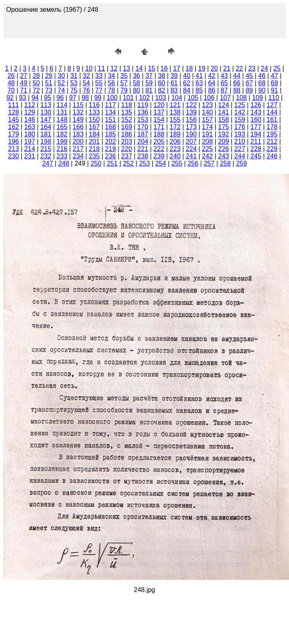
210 (240, 142)
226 (224, 149)
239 (159, 156)
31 (74, 76)
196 (14, 142)
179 (14, 134)
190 (191, 134)
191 (208, 134)
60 (162, 83)
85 (199, 90)
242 (208, 156)
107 (225, 98)
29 (49, 76)
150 (95, 120)
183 (78, 134)
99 (98, 98)
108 (241, 98)
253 (144, 163)
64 (212, 83)
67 (249, 83)
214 (30, 149)
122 (191, 105)
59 (149, 83)
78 (111, 90)
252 (128, 163)
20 (214, 68)
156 (191, 120)
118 (127, 105)
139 (191, 112)
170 (143, 127)
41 (199, 76)
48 (11, 83)
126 (256, 105)
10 (89, 68)
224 (191, 149)
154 (159, 120)
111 (14, 105)
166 (78, 127)
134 (110, 112)
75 (74, 90)
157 (208, 120)
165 (62, 127)
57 (124, 83)
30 (61, 76)
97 (73, 98)
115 (78, 105)
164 (46, 127)
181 (46, 134)
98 (85, 98)
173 (191, 127)
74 (61, 90)
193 (240, 134)
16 (164, 68)
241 (191, 156)
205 (159, 142)
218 (95, 149)
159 (240, 120)
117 (110, 105)
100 (112, 98)
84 (187, 90)
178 (272, 127)
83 (174, 90)
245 (256, 156)
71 (24, 90)
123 (208, 105)
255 (177, 163)
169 (127, 127)
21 (227, 68)
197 (30, 142)
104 (177, 98)
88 (237, 90)
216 (62, 149)
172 (175, 127)
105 (193, 98)
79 (124, 90)
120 (159, 105)
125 (240, 105)
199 (62, 142)
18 (189, 68)
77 (99, 90)
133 (95, 112)
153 (143, 120)
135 (127, 112)
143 (256, 112)
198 (46, 142)
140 (208, 112)
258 (225, 163)
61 (174, 83)
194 (256, 134)
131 (62, 112)
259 (242, 163)
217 (78, 149)
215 (46, 149)
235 (95, 156)
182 (62, 134)
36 (137, 76)
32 (87, 76)
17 (177, 68)
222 (159, 149)
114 (62, 105)
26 (11, 76)
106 (209, 98)
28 (36, 76)
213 (14, 149)
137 (159, 112)
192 (224, 134)
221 (143, 149)
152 (127, 120)
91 (274, 90)
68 (262, 83)
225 (208, 149)
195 (272, 134)
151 (110, 120)
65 (224, 83)
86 (212, 90)
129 (30, 112)
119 (143, 105)
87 (224, 90)
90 (262, 90)
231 (30, 156)
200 (78, 142)
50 (36, 83)
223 (175, 149)
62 (187, 83)
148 (62, 120)
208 (208, 142)
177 (256, 127)
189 (175, 134)
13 (126, 68)
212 (272, 142)
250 (96, 163)
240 (175, 156)
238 (143, 156)
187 (143, 134)
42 (212, 76)
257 (209, 163)
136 (143, 112)
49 (24, 83)
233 (62, 156)
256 (193, 163)
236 (110, 156)
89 (249, 90)
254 (161, 163)
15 (152, 68)
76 (87, 90)
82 (162, 90)
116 (95, 105)
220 (127, 149)
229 (272, 149)
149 (78, 120)
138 (175, 112)
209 (224, 142)
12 (114, 68)
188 (159, 134)
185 (110, 134)
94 (35, 98)
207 (191, 142)
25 (277, 68)
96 (60, 98)
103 (161, 98)
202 (110, 142)
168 (110, 127)
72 (36, 90)
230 (14, 156)
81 (149, 90)
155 (175, 120)
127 (272, 105)
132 (78, 112)
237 (127, 156)
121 (175, 105)
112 (30, 105)
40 (187, 76)
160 (256, 120)
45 (249, 76)
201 (95, 142)
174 (208, 127)
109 (257, 98)
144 (272, 112)
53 (74, 83)
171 (159, 127)
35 (124, 76)
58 (137, 83)
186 (127, 134)
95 (48, 98)
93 (23, 98)
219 (110, 149)
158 (224, 120)
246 (272, 156)
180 (30, 134)
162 (14, 127)
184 (95, 134)
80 (137, 90)
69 (274, 83)
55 (99, 83)
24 (265, 68)
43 (224, 76)
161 (272, 120)
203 (127, 142)
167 (95, 127)
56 (111, 83)
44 (237, 76)
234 (78, 156)
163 (30, 127)
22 (239, 68)
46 (262, 76)
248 (64, 163)
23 (252, 68)
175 (224, 127)
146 (30, 120)
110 (274, 98)
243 (224, 156)
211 (256, 142)
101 (128, 98)
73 (49, 90)
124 (224, 105)
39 (174, 76)
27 (24, 76)
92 (10, 98)
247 (48, 163)
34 (111, 76)
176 (240, 127)
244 (240, 156)
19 (202, 68)
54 (87, 83)
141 (224, 112)
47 (274, 76)
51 (49, 83)
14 (139, 68)
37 (149, 76)
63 (199, 83)
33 (99, 76)
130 (46, 112)
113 (46, 105)
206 (175, 142)
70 (11, 90)
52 (61, 83)
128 (14, 112)
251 (112, 163)
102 (144, 98)
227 (240, 149)
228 (256, 149)
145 (14, 120)
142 (240, 112)
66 (237, 83)
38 (162, 76)
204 (143, 142)
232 (46, 156)
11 (102, 68)
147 (46, 120)
